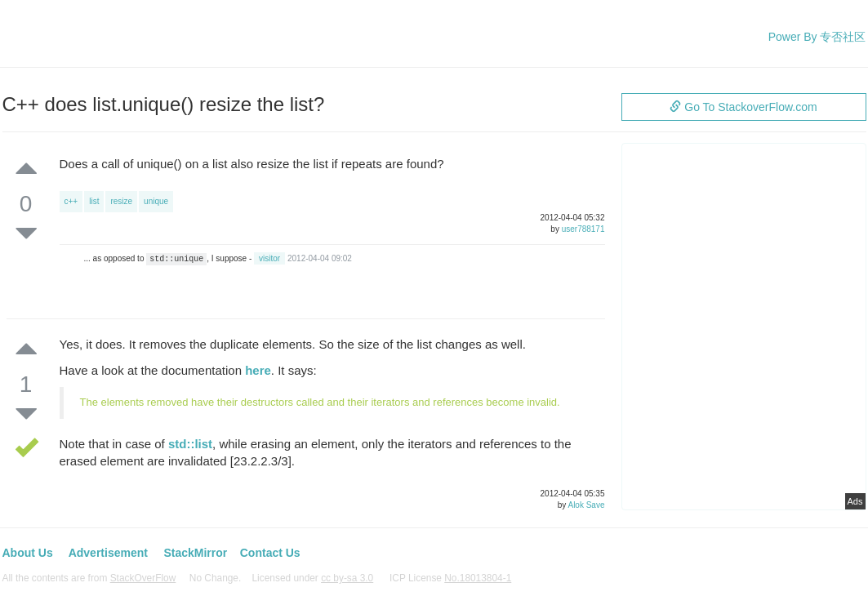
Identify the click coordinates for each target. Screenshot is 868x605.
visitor (269, 258)
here (258, 370)
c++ (71, 201)
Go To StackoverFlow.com (743, 107)
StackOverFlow (143, 578)
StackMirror (195, 553)
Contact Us (270, 553)
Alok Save (586, 505)
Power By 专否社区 (817, 37)
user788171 (583, 229)
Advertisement (108, 553)
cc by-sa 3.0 (347, 578)
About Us (28, 553)
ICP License (450, 578)
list (94, 201)
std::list (190, 444)
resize (121, 201)
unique (156, 201)
